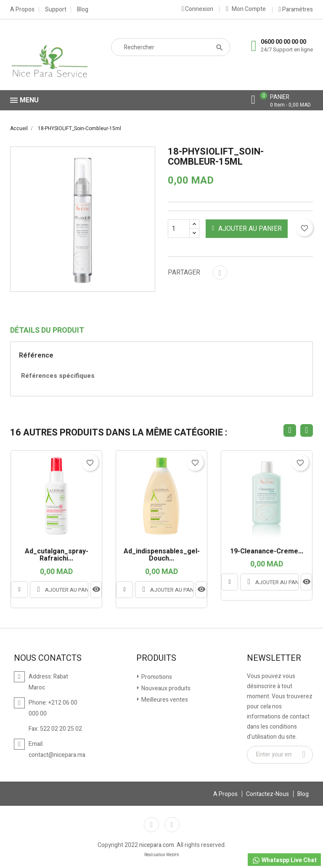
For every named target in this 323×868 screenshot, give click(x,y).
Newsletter (274, 658)
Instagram (172, 825)
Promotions (156, 677)
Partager (220, 272)
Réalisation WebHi (162, 855)
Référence (36, 355)
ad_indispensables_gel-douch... (162, 555)
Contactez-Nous (267, 794)
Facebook (151, 825)
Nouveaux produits (165, 688)
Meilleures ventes (164, 700)
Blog (83, 10)
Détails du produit (47, 331)
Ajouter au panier (247, 229)
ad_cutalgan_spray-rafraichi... (57, 555)
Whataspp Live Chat (284, 860)
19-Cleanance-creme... (267, 552)
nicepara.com (157, 845)
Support (56, 10)
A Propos (22, 10)
